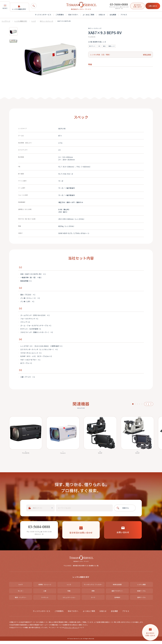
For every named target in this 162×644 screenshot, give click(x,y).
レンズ (34, 21)
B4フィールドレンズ (47, 21)
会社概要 (113, 15)
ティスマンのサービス (43, 15)
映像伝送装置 (117, 588)
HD (99, 46)
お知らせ (102, 15)
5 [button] (142, 404)
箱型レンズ (112, 46)
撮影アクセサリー (117, 594)
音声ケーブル (141, 600)
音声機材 (117, 600)
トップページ (6, 21)
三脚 (45, 594)
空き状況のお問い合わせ (137, 6)
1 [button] (133, 404)
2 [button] (135, 404)
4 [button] (140, 404)
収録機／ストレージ (45, 588)
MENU (5, 7)
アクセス (124, 15)
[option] (13, 31)
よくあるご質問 (88, 15)
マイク (93, 600)
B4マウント (92, 46)
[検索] (34, 6)
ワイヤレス (45, 600)
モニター (21, 594)
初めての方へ (73, 15)
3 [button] (137, 404)
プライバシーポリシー (71, 631)
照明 (93, 594)
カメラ (21, 588)
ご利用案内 (60, 15)
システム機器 (141, 588)
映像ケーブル (141, 594)
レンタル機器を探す (19, 8)
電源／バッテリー (21, 600)
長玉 (104, 46)
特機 (69, 594)
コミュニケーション (69, 600)
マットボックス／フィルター (93, 588)
